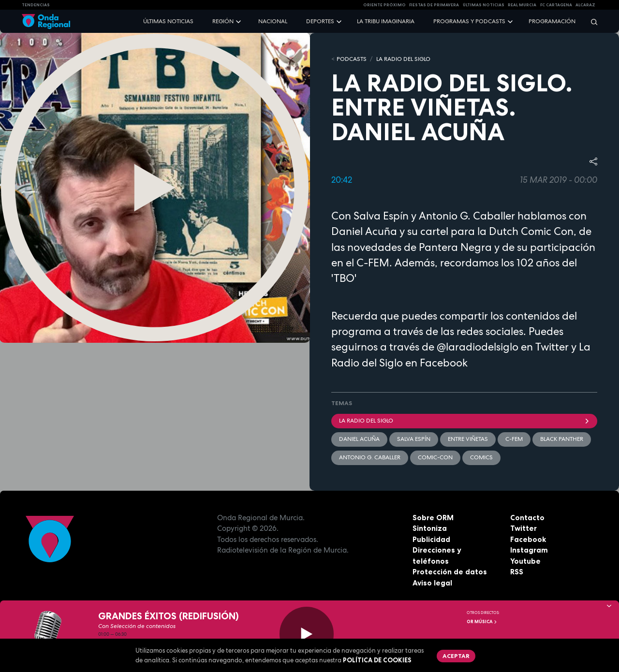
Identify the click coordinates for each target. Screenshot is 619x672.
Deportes (320, 21)
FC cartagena (556, 5)
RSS (517, 572)
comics (481, 457)
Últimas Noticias (484, 5)
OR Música (482, 622)
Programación (552, 21)
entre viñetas (468, 439)
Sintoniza (430, 528)
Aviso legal (432, 583)
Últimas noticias (168, 21)
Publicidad (431, 539)
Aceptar (456, 656)
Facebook (528, 539)
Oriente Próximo (384, 5)
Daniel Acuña (359, 439)
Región (223, 21)
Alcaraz (585, 5)
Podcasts (352, 59)
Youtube (525, 561)
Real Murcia (522, 5)
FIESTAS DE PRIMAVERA (434, 5)
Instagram (529, 550)
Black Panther (562, 439)
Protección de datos (450, 572)
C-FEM (514, 439)
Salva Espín (414, 439)
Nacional (273, 21)
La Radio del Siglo (403, 59)
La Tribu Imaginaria (386, 21)
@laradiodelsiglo (478, 347)
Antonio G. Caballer (370, 457)
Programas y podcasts (469, 21)
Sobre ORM (433, 518)
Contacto (527, 518)
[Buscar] (591, 22)
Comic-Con (435, 457)
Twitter (523, 528)
